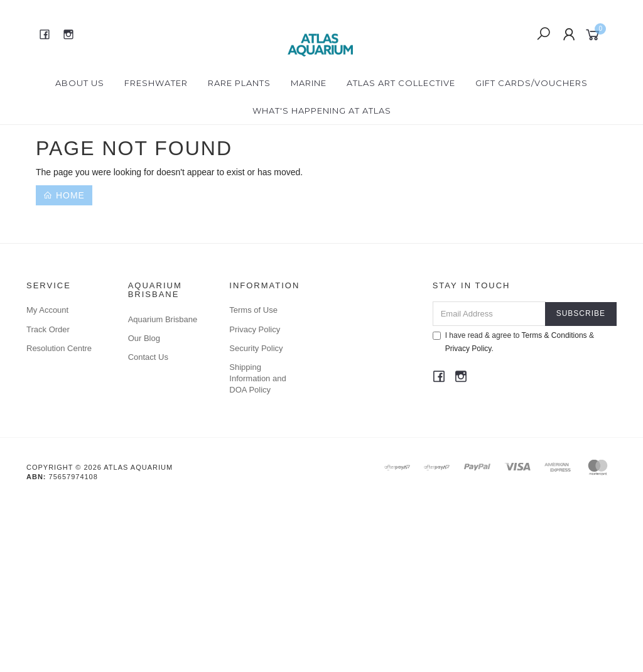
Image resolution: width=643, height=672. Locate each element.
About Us (80, 83)
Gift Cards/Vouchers (532, 83)
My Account (47, 310)
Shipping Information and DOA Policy (257, 378)
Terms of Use (253, 310)
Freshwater (156, 83)
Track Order (48, 329)
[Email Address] (489, 314)
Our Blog (144, 338)
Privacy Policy (255, 329)
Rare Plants (239, 83)
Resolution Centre (59, 348)
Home (64, 195)
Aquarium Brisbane (163, 319)
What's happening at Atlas (322, 111)
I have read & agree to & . (513, 342)
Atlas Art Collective (401, 83)
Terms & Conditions (554, 335)
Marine (309, 83)
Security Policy (256, 348)
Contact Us (148, 357)
